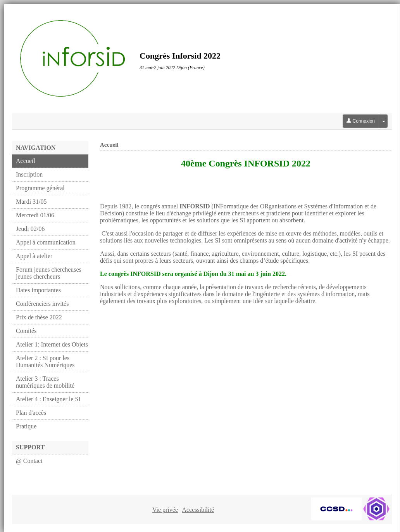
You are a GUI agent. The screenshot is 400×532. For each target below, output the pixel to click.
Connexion (361, 121)
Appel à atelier (34, 256)
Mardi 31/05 (31, 202)
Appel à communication (46, 242)
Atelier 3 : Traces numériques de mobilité (45, 382)
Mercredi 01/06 (35, 215)
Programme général (40, 188)
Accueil (26, 161)
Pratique (26, 426)
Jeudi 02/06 (30, 229)
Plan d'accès (31, 413)
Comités (26, 331)
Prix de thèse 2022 (39, 317)
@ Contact (29, 461)
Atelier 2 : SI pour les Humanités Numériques (45, 361)
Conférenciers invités (42, 304)
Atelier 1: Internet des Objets (52, 344)
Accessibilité (198, 510)
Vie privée (165, 510)
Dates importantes (38, 290)
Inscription (29, 174)
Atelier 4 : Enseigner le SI (48, 399)
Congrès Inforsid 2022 (180, 56)
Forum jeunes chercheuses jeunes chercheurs (49, 273)
